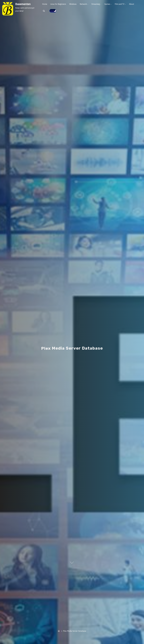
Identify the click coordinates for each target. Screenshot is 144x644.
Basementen (23, 4)
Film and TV (128, 5)
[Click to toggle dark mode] (62, 12)
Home (45, 5)
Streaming (101, 5)
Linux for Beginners (60, 5)
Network (88, 5)
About (45, 12)
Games (114, 5)
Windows (76, 5)
